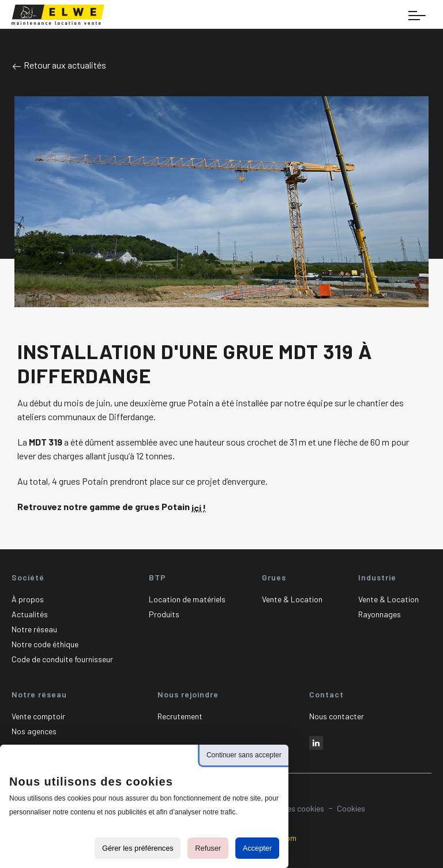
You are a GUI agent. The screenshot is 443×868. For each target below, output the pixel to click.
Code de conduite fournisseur (62, 659)
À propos (28, 599)
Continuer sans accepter (244, 755)
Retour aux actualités (59, 65)
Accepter (258, 848)
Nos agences (34, 731)
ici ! (199, 507)
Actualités (30, 614)
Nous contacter (337, 716)
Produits (164, 614)
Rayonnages (380, 614)
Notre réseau (34, 629)
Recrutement (180, 716)
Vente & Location (292, 599)
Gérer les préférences (138, 848)
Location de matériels (187, 599)
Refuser (208, 848)
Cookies (351, 808)
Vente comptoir (38, 716)
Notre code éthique (45, 644)
